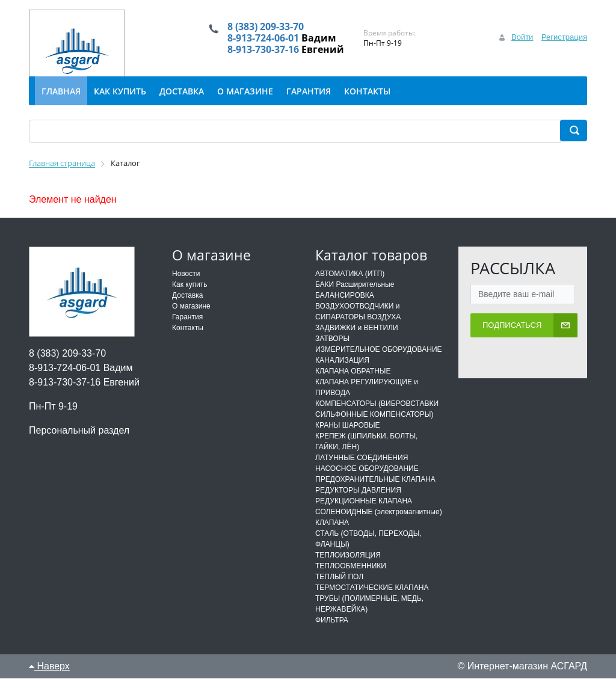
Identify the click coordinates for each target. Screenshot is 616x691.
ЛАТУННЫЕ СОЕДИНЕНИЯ (362, 470)
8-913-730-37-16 (257, 61)
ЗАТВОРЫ (332, 351)
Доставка (188, 308)
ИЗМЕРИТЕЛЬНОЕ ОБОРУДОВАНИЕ (379, 362)
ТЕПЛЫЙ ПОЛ (339, 589)
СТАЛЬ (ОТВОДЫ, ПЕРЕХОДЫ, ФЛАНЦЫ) (368, 551)
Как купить (190, 297)
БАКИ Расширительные (355, 297)
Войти (522, 43)
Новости (186, 286)
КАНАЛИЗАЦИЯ (342, 373)
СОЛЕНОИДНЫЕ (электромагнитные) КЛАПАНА (379, 530)
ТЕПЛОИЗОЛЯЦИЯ (348, 568)
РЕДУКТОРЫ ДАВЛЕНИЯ (358, 503)
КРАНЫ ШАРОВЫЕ (348, 438)
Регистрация (564, 43)
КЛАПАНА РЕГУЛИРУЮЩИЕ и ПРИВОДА (367, 400)
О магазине (191, 319)
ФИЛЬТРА (332, 633)
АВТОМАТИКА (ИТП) (350, 286)
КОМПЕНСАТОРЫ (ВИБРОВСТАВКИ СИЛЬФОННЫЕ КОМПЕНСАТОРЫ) (377, 422)
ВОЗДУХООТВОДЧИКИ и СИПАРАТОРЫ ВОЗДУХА (358, 324)
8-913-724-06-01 (257, 45)
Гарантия (187, 330)
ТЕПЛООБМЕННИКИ (351, 579)
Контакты (188, 340)
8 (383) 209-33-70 (260, 28)
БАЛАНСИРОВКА (345, 308)
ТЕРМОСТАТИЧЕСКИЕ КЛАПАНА (372, 600)
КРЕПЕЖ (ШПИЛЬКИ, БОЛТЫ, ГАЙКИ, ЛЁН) (366, 454)
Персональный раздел (79, 443)
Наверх (49, 679)
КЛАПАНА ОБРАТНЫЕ (353, 384)
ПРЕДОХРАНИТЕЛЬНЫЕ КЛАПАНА (375, 492)
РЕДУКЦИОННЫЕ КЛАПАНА (364, 514)
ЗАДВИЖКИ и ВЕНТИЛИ (357, 340)
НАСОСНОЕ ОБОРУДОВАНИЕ (367, 481)
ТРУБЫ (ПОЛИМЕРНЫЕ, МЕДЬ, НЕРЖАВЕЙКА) (369, 616)
